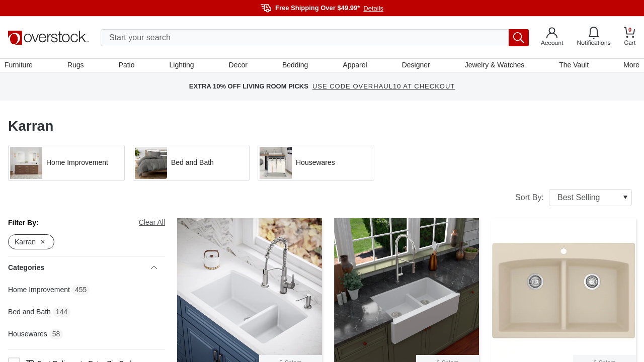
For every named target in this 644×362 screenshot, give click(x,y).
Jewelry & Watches (492, 67)
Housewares (28, 337)
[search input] (315, 38)
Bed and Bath (29, 315)
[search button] (519, 38)
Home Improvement (39, 293)
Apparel (354, 67)
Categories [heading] (83, 271)
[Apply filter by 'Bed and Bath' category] (191, 166)
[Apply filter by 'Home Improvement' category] (66, 166)
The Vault (571, 67)
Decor (239, 67)
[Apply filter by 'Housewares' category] (316, 166)
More (628, 67)
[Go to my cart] (630, 37)
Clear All (152, 226)
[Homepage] (48, 38)
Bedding (295, 67)
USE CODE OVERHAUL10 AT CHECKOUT (384, 90)
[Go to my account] (552, 38)
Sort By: (574, 201)
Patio (129, 67)
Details (373, 8)
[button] (66, 166)
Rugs (79, 67)
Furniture (22, 67)
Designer (415, 67)
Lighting (183, 67)
